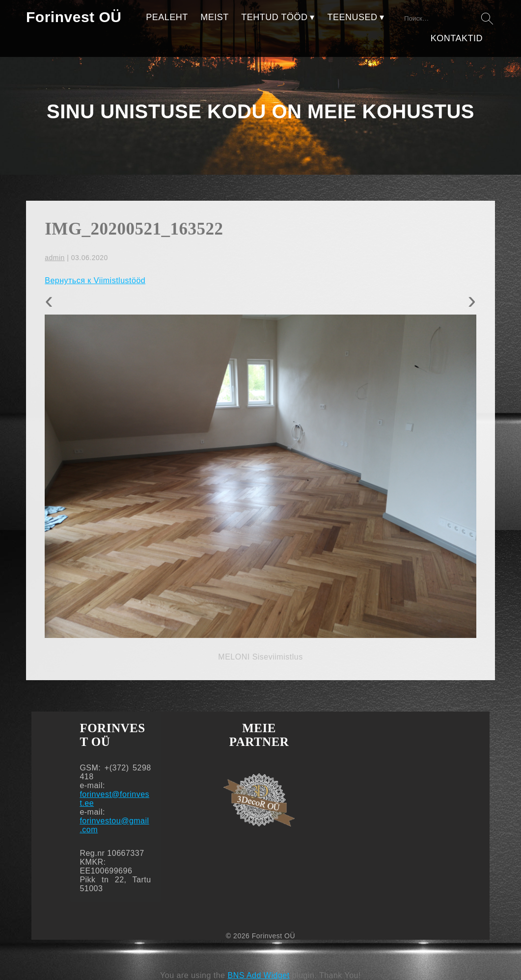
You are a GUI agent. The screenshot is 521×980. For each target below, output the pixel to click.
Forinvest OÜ (74, 17)
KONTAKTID (457, 38)
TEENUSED (352, 17)
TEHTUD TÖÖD (274, 17)
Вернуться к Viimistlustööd (95, 280)
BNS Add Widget (258, 975)
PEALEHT (167, 17)
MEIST (215, 17)
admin (55, 258)
